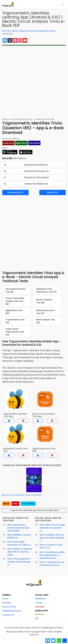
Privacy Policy (9, 607)
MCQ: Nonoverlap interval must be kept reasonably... (18, 528)
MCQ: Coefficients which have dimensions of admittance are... (52, 555)
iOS (37, 618)
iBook (6, 504)
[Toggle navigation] (63, 4)
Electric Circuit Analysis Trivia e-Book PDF (22, 495)
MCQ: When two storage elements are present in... (52, 528)
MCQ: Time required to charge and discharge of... (19, 562)
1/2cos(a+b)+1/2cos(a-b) (36, 171)
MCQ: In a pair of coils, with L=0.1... (51, 546)
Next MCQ (53, 192)
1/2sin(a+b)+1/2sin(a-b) (36, 184)
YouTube (40, 607)
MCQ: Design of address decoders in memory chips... (20, 552)
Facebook (40, 599)
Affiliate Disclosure (12, 611)
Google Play (28, 504)
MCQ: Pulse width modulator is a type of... (20, 543)
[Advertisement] (34, 82)
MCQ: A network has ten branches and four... (52, 564)
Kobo (16, 504)
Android (39, 614)
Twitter (39, 603)
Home (5, 599)
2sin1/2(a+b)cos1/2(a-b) (36, 165)
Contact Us (8, 615)
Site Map (7, 603)
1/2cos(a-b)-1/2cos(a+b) (36, 177)
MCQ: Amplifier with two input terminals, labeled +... (52, 538)
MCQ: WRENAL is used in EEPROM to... (19, 536)
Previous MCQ (15, 192)
